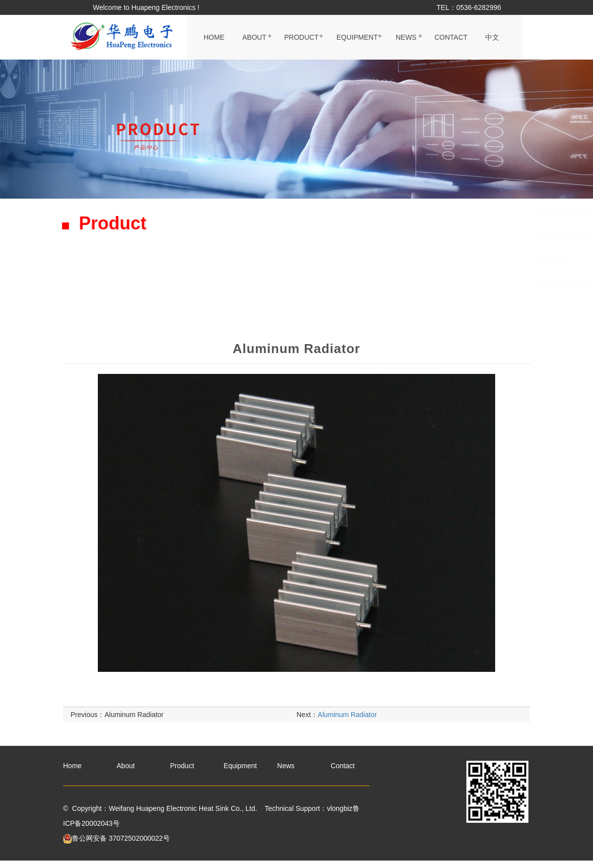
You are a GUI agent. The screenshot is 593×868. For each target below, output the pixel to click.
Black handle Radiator (398, 211)
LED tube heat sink (251, 286)
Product (301, 37)
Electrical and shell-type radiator (271, 236)
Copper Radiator (466, 261)
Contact (451, 37)
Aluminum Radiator (251, 211)
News (406, 37)
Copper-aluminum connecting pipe (429, 236)
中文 (492, 37)
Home (214, 37)
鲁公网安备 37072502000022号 (116, 838)
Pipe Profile (239, 261)
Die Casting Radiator (388, 261)
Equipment (357, 37)
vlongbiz (339, 808)
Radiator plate (322, 211)
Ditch (348, 236)
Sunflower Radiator (307, 261)
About (254, 37)
